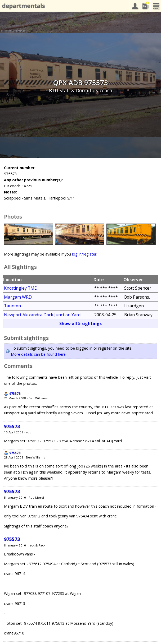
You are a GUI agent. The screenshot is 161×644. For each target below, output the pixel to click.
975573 (15, 394)
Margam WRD (18, 297)
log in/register (84, 254)
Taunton (12, 306)
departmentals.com (23, 6)
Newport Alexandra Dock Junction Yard (42, 315)
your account (135, 6)
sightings (145, 6)
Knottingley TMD (21, 288)
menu (156, 6)
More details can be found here (38, 354)
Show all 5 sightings (80, 323)
